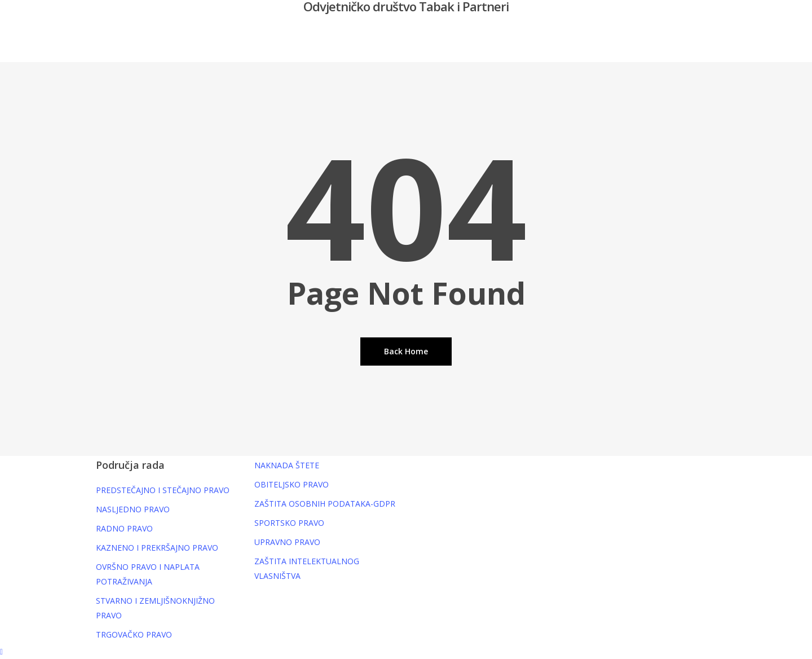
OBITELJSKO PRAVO (292, 484)
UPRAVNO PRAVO (287, 542)
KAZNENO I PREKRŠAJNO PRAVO (157, 548)
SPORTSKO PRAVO (289, 523)
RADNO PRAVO (124, 528)
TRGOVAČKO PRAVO (134, 634)
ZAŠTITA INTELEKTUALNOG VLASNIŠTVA (307, 568)
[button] (406, 652)
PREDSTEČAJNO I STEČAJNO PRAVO (163, 490)
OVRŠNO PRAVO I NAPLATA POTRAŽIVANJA (148, 574)
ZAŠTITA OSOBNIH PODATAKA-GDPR (325, 504)
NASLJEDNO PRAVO (133, 509)
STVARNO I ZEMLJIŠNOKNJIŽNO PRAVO (155, 608)
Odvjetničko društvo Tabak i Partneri (406, 6)
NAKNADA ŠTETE (287, 465)
